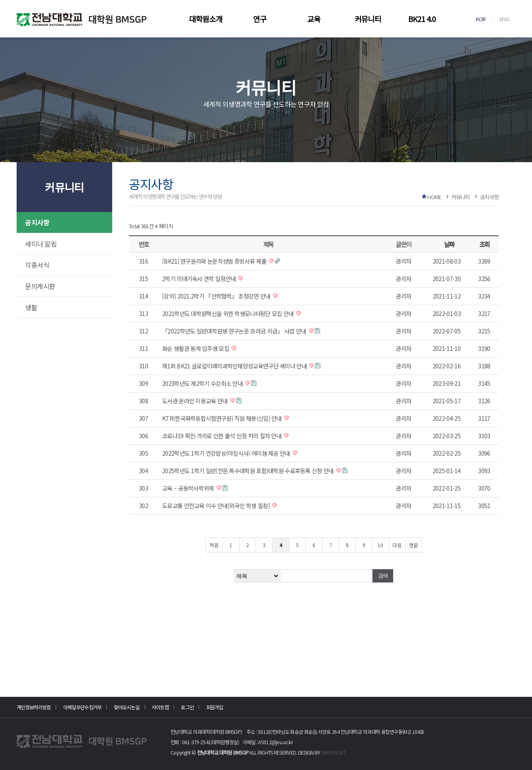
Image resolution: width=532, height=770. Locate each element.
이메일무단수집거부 (83, 707)
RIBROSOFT (334, 752)
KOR (481, 19)
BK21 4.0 (422, 19)
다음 (397, 545)
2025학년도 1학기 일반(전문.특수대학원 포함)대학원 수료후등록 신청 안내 (249, 471)
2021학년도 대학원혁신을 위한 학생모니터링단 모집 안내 (229, 313)
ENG (504, 19)
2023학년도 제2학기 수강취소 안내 (203, 383)
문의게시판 (40, 286)
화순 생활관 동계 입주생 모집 (196, 348)
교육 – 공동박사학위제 (189, 488)
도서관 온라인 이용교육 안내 (196, 401)
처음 (214, 545)
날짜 (449, 244)
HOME (434, 197)
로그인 (187, 707)
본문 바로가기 (0, 0)
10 (380, 545)
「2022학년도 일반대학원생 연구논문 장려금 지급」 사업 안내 (235, 331)
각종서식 (37, 265)
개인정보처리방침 (34, 707)
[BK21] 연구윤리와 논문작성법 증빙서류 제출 (215, 261)
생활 (31, 307)
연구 (260, 19)
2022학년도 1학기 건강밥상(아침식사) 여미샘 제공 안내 (227, 453)
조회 (484, 244)
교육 (314, 19)
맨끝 (414, 545)
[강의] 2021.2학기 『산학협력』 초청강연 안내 (217, 296)
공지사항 (37, 222)
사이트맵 (160, 707)
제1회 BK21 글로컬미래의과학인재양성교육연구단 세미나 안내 (235, 366)
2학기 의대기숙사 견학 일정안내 (199, 279)
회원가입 (215, 707)
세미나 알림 (41, 244)
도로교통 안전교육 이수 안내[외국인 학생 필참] (217, 506)
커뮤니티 (368, 19)
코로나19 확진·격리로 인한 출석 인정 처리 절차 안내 (222, 436)
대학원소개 (206, 19)
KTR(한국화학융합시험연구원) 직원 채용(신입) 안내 (223, 418)
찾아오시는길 (127, 707)
